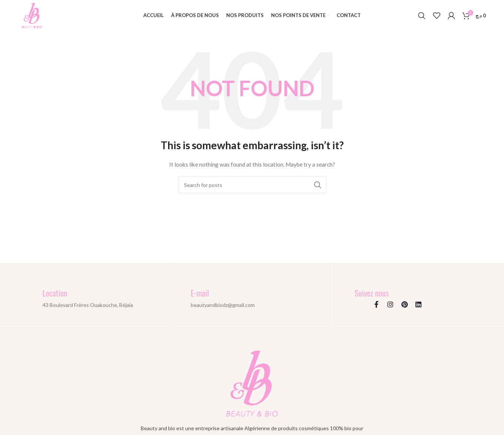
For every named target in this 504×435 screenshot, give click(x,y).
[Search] (422, 16)
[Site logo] (32, 15)
